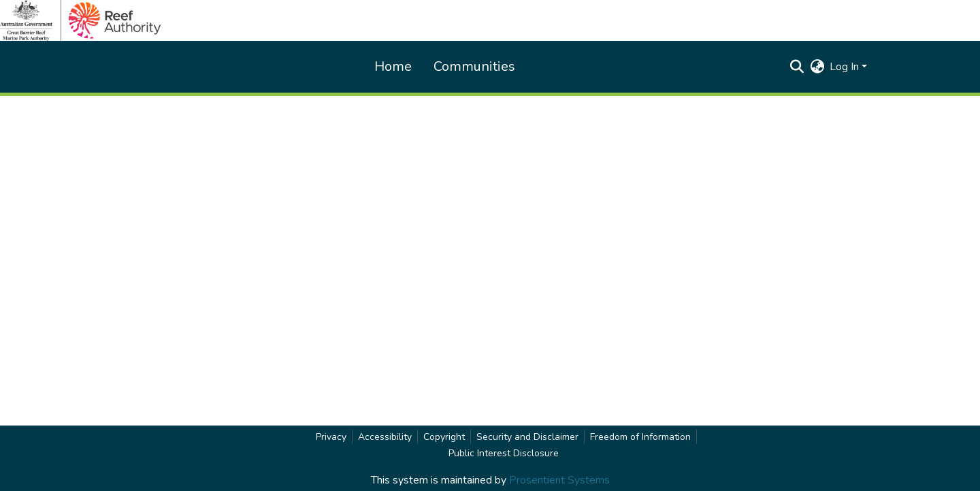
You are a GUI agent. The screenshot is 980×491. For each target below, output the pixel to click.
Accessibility (385, 437)
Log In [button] (846, 67)
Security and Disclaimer (527, 437)
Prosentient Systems (559, 480)
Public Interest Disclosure (504, 453)
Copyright (444, 437)
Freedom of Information (640, 437)
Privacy (331, 437)
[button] (797, 67)
